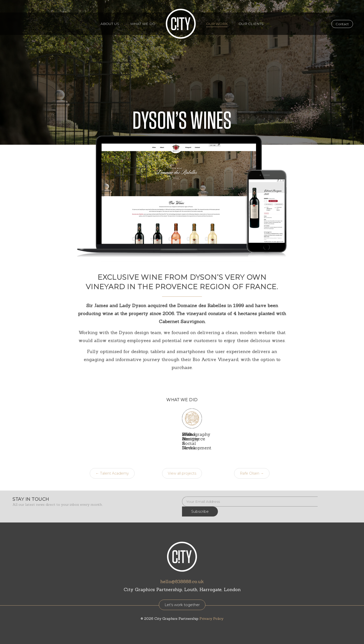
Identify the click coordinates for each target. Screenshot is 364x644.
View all (182, 464)
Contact (342, 24)
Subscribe (335, 493)
